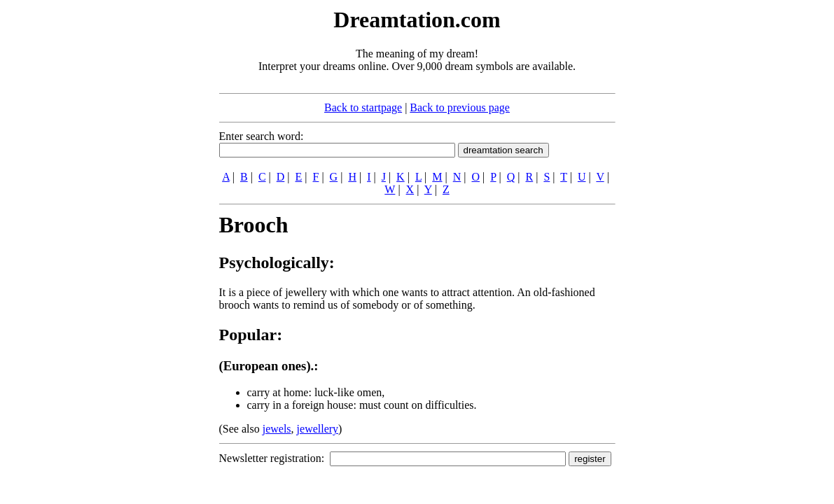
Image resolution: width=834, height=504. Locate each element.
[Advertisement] (134, 216)
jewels (277, 429)
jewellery (318, 429)
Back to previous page (460, 107)
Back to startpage (363, 107)
